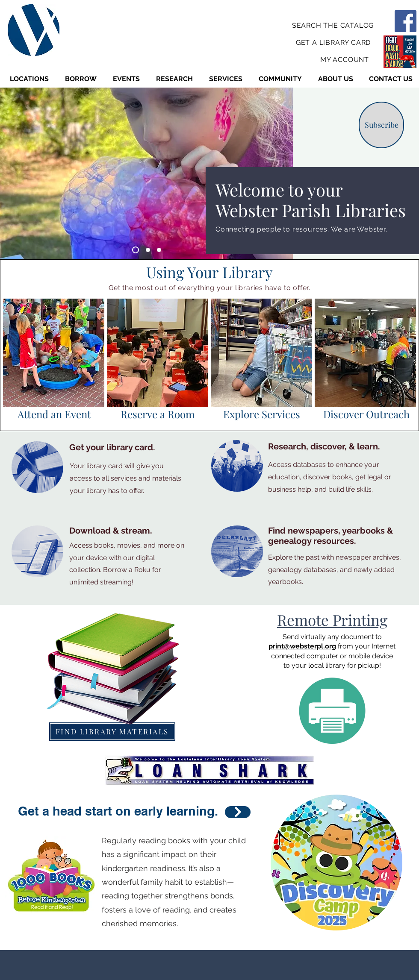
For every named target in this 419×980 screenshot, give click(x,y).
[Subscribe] (381, 125)
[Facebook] (406, 21)
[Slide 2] (148, 250)
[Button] (54, 360)
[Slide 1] (136, 250)
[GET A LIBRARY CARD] (334, 42)
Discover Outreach (366, 414)
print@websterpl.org (302, 646)
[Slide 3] (159, 250)
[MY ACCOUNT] (345, 59)
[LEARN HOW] (238, 812)
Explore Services (262, 414)
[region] (54, 353)
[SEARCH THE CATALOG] (334, 25)
